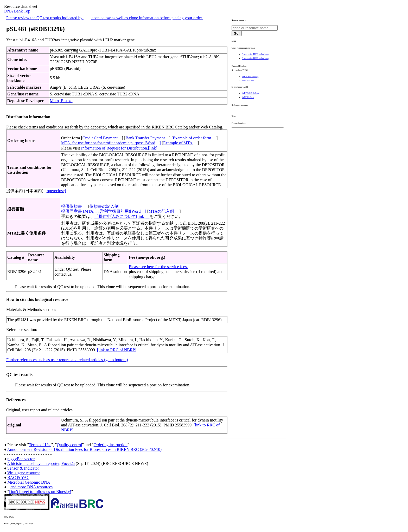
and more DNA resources (31, 487)
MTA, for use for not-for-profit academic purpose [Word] (111, 143)
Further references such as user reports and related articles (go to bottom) (67, 360)
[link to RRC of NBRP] (117, 350)
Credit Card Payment (100, 138)
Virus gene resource (24, 473)
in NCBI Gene (248, 81)
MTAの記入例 (162, 211)
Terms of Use (40, 445)
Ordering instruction (111, 445)
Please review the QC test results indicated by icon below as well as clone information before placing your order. (105, 18)
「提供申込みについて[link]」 (122, 216)
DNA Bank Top (17, 11)
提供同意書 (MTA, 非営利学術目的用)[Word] (104, 211)
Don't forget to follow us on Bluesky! (40, 492)
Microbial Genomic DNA (29, 482)
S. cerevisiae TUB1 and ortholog (256, 54)
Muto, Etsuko (61, 101)
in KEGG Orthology (250, 77)
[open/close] (56, 191)
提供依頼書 (72, 206)
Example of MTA (178, 143)
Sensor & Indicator (23, 468)
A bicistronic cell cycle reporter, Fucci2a (41, 463)
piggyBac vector (21, 459)
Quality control (69, 445)
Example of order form (192, 138)
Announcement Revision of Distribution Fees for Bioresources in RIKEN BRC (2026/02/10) (84, 449)
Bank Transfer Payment (145, 138)
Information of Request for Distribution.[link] (119, 148)
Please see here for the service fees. (158, 267)
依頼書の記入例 (105, 206)
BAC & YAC (18, 478)
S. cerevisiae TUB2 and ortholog (256, 58)
